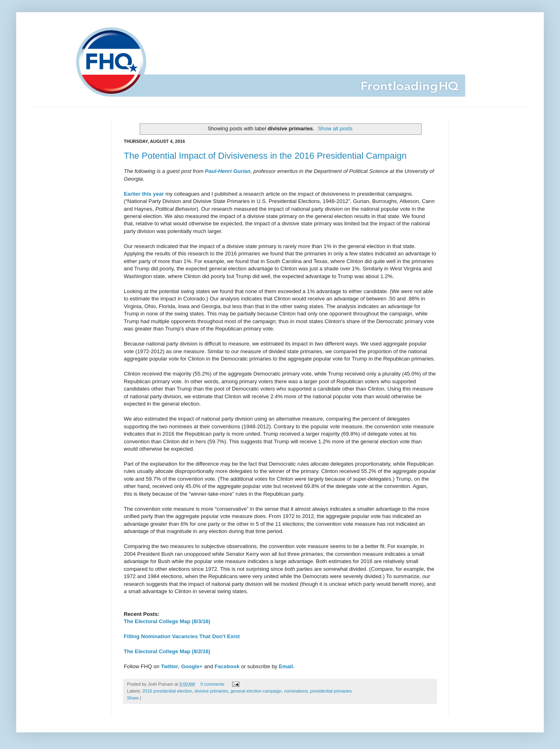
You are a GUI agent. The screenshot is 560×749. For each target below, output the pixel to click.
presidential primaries (331, 691)
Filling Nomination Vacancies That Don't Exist (182, 636)
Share (133, 698)
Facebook (227, 666)
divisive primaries (211, 691)
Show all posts (335, 128)
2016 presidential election (167, 691)
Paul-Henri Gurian (228, 171)
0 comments (212, 684)
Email (286, 666)
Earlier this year (144, 194)
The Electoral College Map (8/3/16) (167, 621)
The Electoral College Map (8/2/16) (167, 651)
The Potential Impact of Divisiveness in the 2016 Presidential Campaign (265, 156)
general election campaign (256, 691)
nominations (296, 691)
